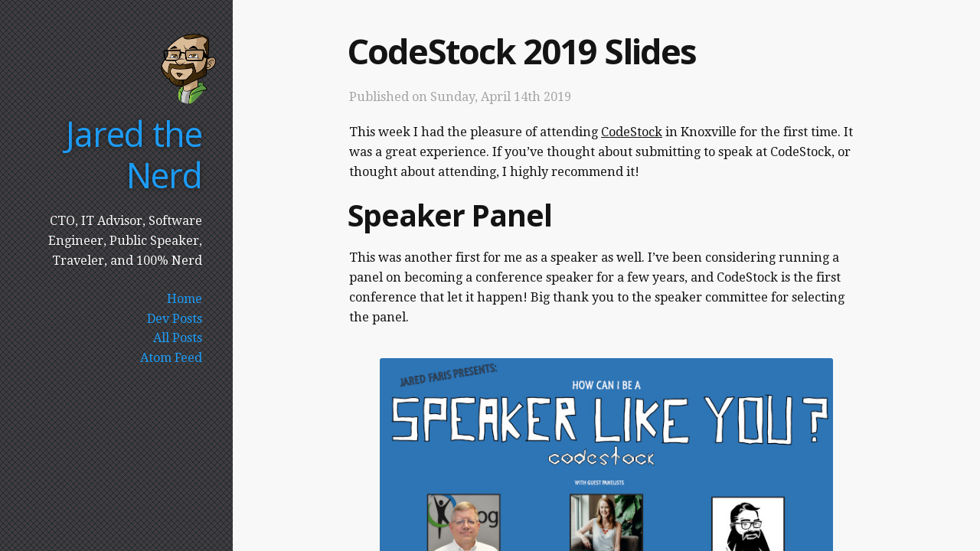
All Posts (178, 338)
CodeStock (632, 132)
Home (185, 299)
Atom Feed (171, 358)
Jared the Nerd (134, 154)
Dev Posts (175, 319)
